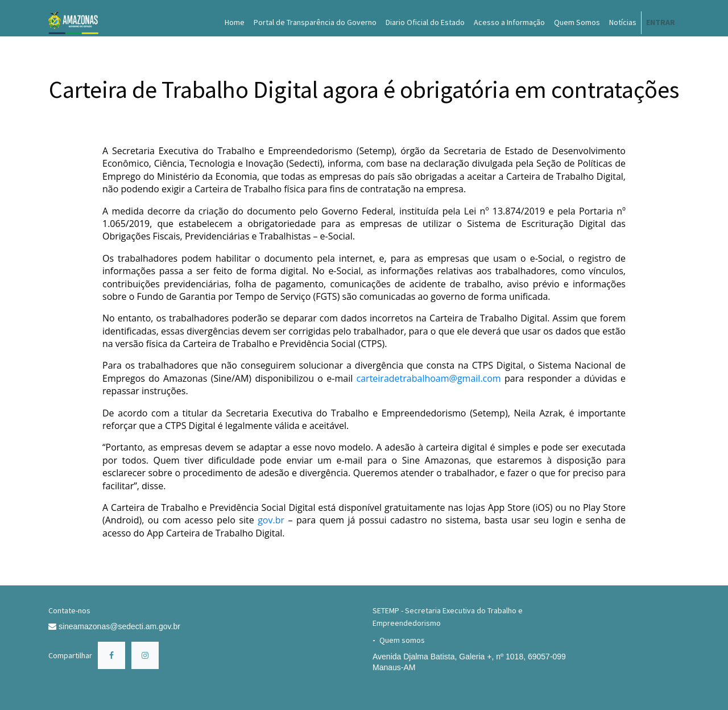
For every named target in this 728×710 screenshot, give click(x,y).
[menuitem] (235, 23)
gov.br (271, 520)
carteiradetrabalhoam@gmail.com (429, 378)
